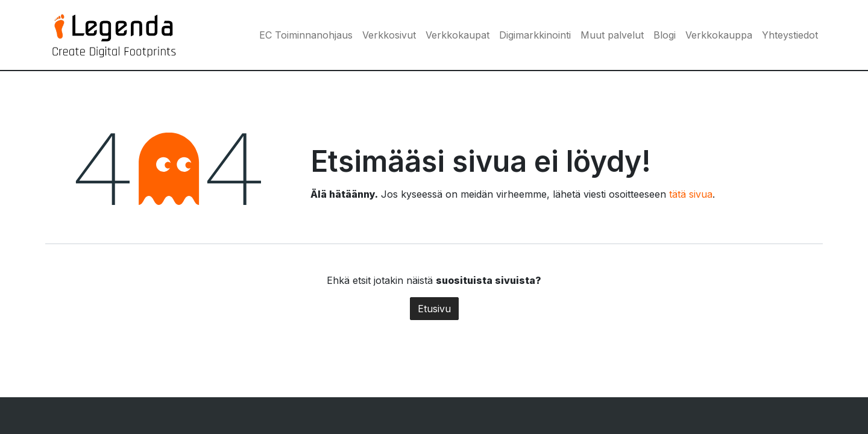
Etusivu (434, 309)
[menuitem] (306, 35)
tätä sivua (691, 194)
